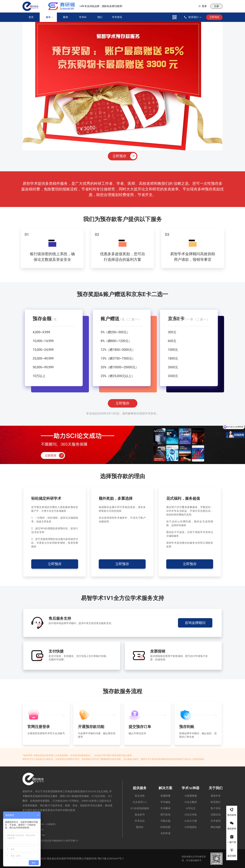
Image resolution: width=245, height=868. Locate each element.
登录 (204, 6)
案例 (65, 17)
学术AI (83, 17)
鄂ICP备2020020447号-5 (111, 859)
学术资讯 (117, 17)
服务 (48, 17)
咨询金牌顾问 (195, 623)
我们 (100, 17)
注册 (216, 6)
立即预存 (122, 403)
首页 (31, 17)
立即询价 (214, 17)
